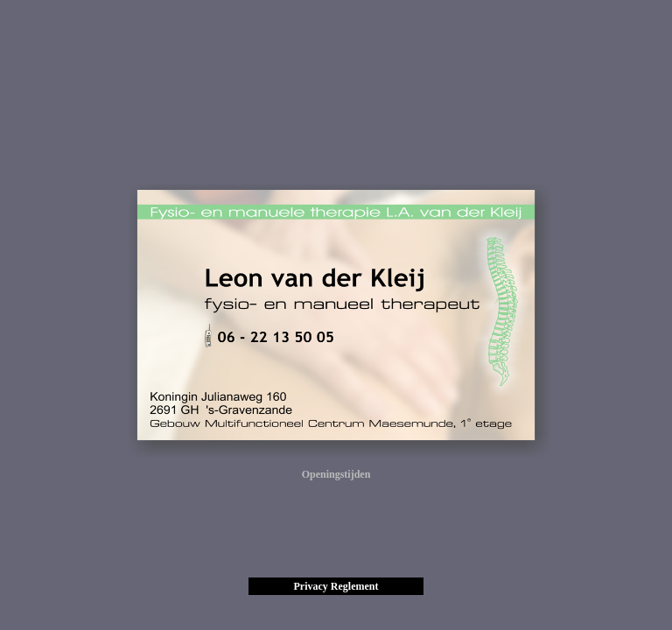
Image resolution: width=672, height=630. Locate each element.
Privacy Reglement (336, 586)
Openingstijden (336, 474)
